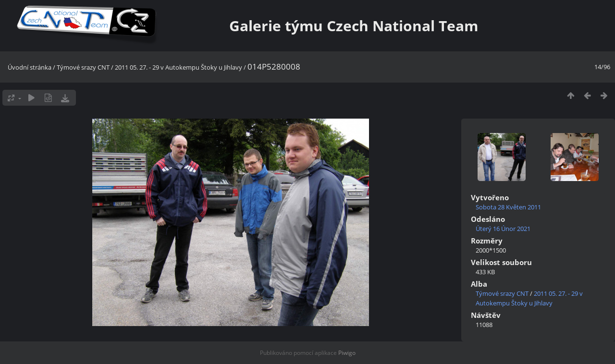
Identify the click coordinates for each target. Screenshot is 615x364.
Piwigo (347, 353)
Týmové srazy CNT (83, 67)
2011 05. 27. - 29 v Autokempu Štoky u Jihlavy (178, 67)
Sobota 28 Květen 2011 (508, 207)
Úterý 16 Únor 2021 (503, 229)
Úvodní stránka (30, 67)
